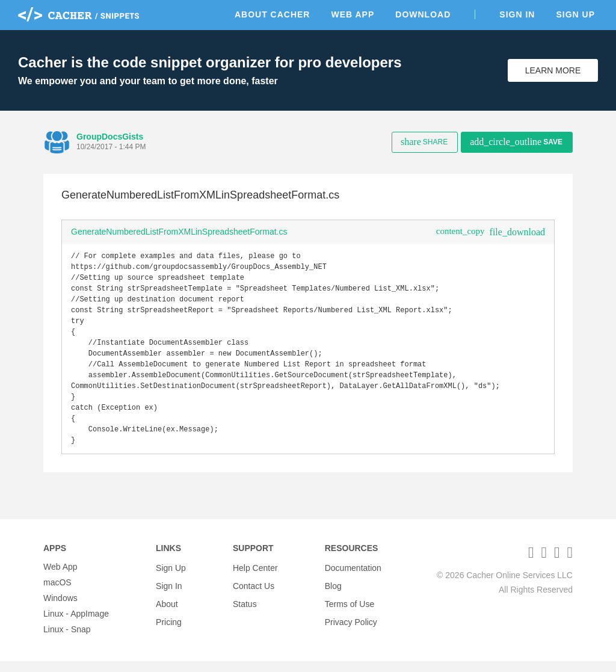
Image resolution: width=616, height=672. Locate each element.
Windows (60, 609)
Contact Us (254, 593)
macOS (57, 593)
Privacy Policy (351, 624)
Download (423, 14)
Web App (353, 14)
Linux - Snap (67, 640)
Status (245, 609)
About (167, 609)
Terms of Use (350, 609)
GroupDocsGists (110, 137)
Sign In (517, 14)
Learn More (553, 70)
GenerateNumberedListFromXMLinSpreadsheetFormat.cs (179, 232)
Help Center (255, 578)
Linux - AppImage (76, 624)
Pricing (169, 624)
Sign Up (575, 14)
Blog (333, 593)
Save (516, 142)
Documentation (353, 578)
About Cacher (273, 14)
